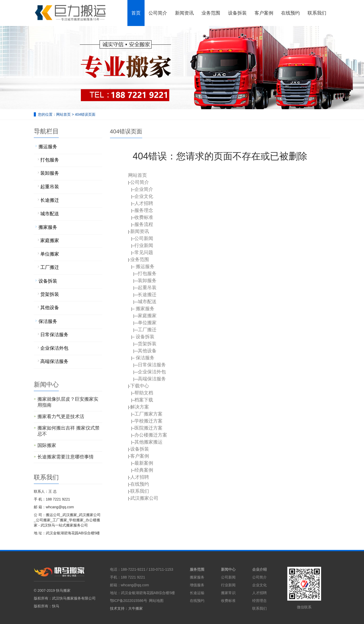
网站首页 (63, 114)
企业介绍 (259, 569)
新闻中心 (228, 569)
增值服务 (197, 585)
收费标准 (228, 601)
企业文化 (259, 585)
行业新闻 (228, 585)
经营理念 (259, 601)
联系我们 (259, 608)
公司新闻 (228, 577)
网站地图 (156, 601)
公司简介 (259, 577)
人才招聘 (259, 593)
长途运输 (197, 593)
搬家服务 (197, 577)
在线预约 (197, 601)
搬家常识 (228, 593)
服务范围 (197, 569)
